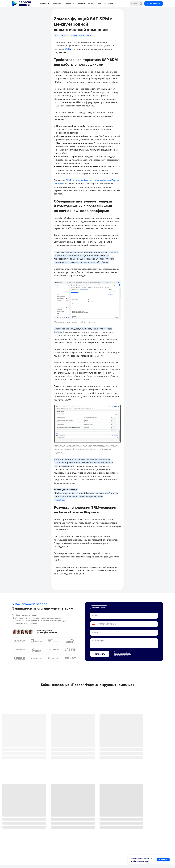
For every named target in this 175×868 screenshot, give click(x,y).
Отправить (100, 573)
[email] (124, 552)
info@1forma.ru (19, 847)
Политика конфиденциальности (64, 864)
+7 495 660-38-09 (20, 843)
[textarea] (124, 563)
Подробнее (43, 439)
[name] (124, 535)
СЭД (80, 37)
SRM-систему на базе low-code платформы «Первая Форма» (81, 142)
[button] (154, 4)
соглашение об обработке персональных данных (122, 574)
